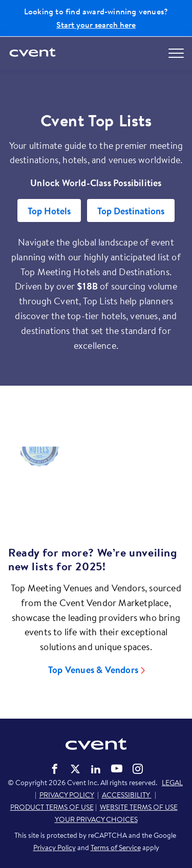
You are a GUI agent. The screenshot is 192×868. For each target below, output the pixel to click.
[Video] (96, 486)
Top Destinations (131, 211)
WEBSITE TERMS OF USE (139, 807)
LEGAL (172, 783)
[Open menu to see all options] (176, 53)
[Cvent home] (33, 53)
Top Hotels (49, 211)
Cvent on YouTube (117, 768)
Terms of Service (116, 848)
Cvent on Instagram (138, 769)
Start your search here (96, 25)
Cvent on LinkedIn (96, 769)
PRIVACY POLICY (67, 795)
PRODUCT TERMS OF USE (52, 807)
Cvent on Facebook (55, 769)
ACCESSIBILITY (127, 795)
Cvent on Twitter (75, 769)
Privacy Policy (55, 848)
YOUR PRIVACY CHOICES (96, 819)
